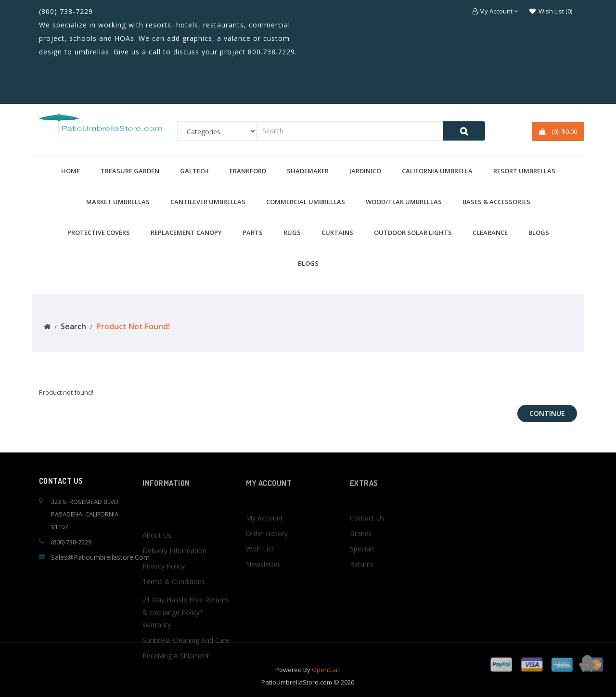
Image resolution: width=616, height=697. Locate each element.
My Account (264, 546)
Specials (362, 577)
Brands (361, 561)
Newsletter (263, 592)
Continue (547, 413)
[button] (495, 11)
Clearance (490, 232)
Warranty (157, 682)
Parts (253, 232)
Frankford (248, 171)
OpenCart (326, 679)
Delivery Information (174, 608)
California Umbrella (437, 171)
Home (71, 171)
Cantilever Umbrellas (208, 202)
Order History (267, 561)
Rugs (292, 232)
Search (73, 326)
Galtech (194, 171)
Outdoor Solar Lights (413, 232)
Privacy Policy (164, 623)
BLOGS (539, 232)
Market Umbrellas (118, 202)
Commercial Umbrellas (306, 202)
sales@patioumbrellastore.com (100, 557)
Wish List (260, 577)
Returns (362, 592)
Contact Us (367, 546)
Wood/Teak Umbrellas (404, 202)
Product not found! (133, 326)
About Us (157, 592)
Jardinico (365, 171)
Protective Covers (99, 232)
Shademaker (308, 171)
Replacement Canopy (186, 232)
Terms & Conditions (174, 639)
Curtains (337, 232)
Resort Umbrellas (524, 171)
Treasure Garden (130, 171)
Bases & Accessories (496, 202)
